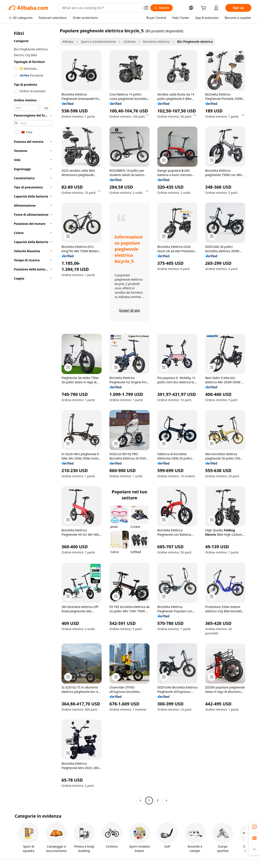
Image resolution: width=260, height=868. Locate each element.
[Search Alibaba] (101, 8)
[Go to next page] (166, 800)
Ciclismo (129, 42)
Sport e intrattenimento (98, 42)
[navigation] (33, 416)
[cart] (204, 8)
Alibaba (68, 42)
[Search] (162, 8)
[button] (146, 8)
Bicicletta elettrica (156, 42)
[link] (254, 827)
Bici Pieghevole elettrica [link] (195, 42)
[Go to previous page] (140, 800)
